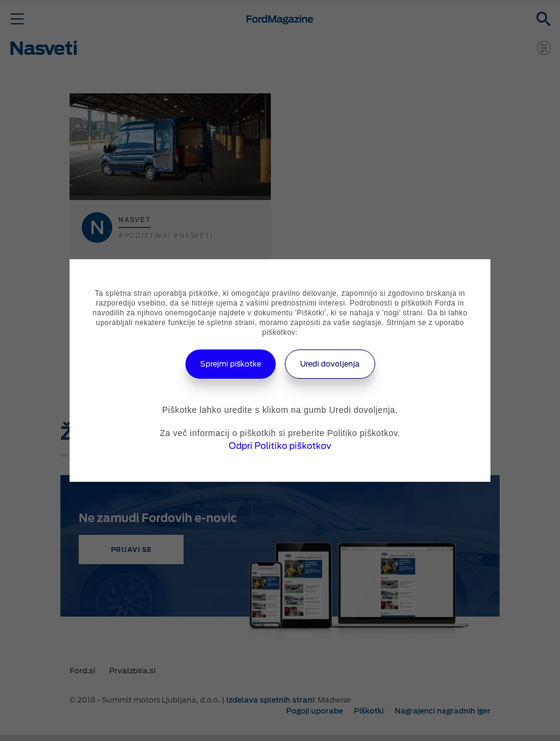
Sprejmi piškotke (231, 364)
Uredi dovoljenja (330, 364)
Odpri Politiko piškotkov (280, 446)
